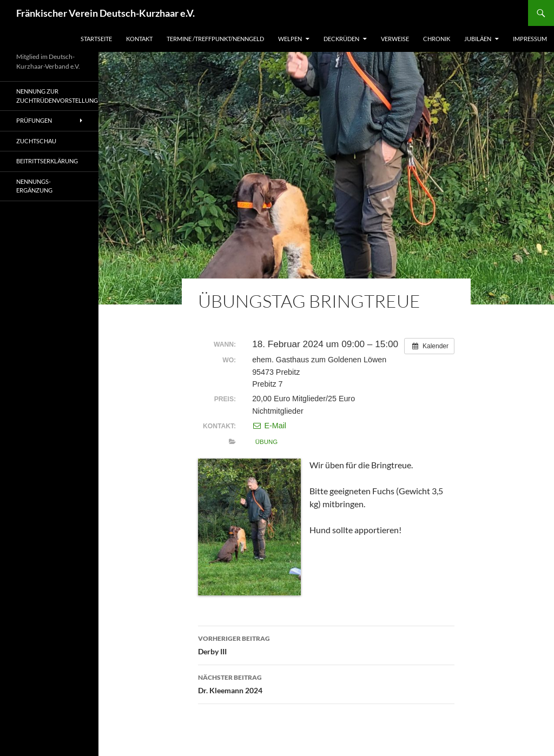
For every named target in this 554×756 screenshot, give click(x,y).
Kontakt (139, 39)
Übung (266, 442)
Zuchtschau (36, 141)
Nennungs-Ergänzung (34, 186)
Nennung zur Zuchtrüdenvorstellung (57, 96)
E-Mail (269, 426)
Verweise (395, 39)
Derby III (326, 644)
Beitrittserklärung (47, 161)
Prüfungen (34, 120)
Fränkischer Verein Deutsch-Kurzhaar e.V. (105, 13)
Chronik (437, 39)
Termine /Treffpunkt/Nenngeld (215, 39)
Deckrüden (341, 39)
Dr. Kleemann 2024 (326, 683)
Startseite (96, 39)
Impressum (530, 39)
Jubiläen (478, 39)
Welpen (290, 39)
